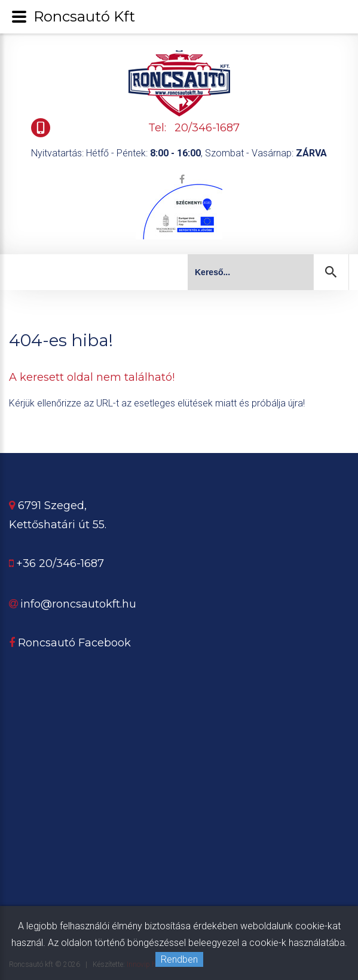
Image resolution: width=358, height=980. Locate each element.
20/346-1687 (207, 128)
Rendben (179, 959)
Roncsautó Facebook (70, 643)
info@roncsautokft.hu (78, 604)
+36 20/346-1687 (60, 563)
